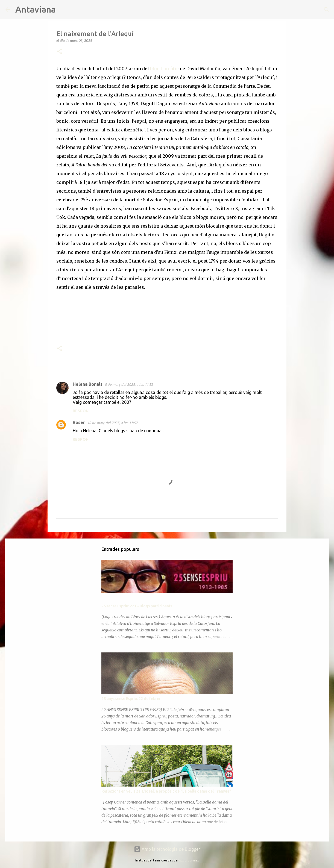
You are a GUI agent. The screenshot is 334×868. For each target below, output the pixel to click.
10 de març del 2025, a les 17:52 (112, 423)
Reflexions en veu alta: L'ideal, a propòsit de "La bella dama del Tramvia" (166, 791)
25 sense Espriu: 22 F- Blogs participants (137, 606)
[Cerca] (63, 10)
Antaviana (36, 9)
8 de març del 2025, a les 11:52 (129, 384)
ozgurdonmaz (189, 860)
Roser (79, 422)
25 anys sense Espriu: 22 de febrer (131, 699)
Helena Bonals (88, 384)
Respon (81, 411)
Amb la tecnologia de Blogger (167, 849)
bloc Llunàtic (164, 69)
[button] (60, 52)
